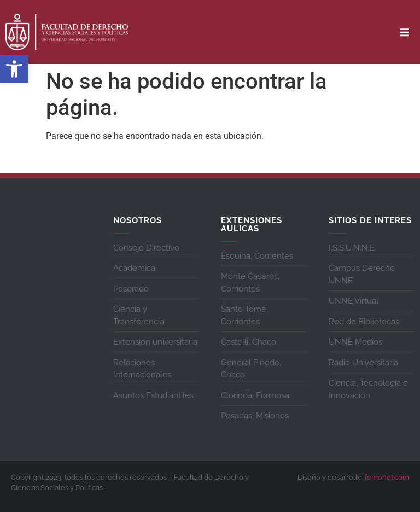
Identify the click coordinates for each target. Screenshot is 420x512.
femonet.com (387, 477)
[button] (14, 69)
